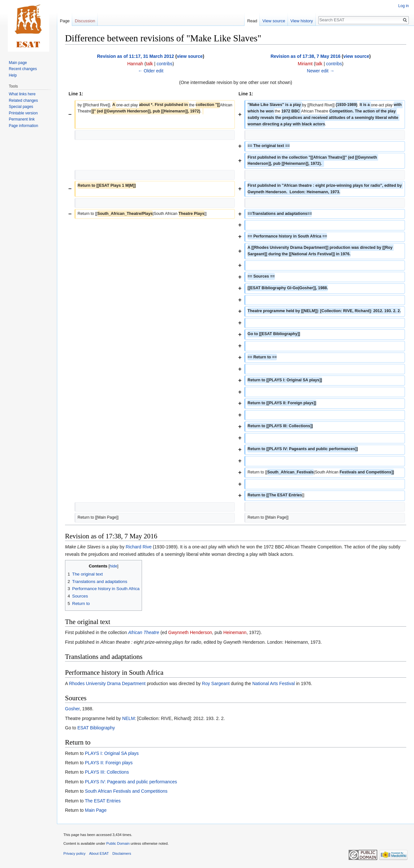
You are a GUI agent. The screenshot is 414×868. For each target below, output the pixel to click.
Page (65, 21)
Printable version (23, 113)
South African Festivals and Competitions (126, 791)
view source (190, 56)
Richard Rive (139, 547)
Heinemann (235, 632)
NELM (129, 718)
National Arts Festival (274, 683)
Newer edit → (321, 71)
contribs (164, 64)
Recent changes (23, 69)
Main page (18, 63)
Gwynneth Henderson (190, 632)
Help (13, 75)
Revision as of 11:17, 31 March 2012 (136, 56)
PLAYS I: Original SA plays (112, 753)
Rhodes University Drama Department (107, 683)
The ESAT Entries (103, 801)
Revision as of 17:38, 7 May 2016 (305, 56)
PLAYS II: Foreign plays (109, 763)
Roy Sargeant (216, 683)
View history (302, 21)
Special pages (21, 107)
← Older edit (151, 71)
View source (274, 21)
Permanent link (22, 119)
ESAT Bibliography (96, 728)
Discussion (85, 21)
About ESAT (99, 853)
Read (252, 21)
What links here (22, 94)
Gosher (72, 709)
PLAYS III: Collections (107, 772)
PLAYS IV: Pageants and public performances (131, 782)
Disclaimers (122, 853)
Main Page (96, 810)
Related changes (23, 101)
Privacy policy (74, 853)
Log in (403, 6)
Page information (23, 126)
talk (149, 64)
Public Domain (118, 843)
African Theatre (144, 632)
